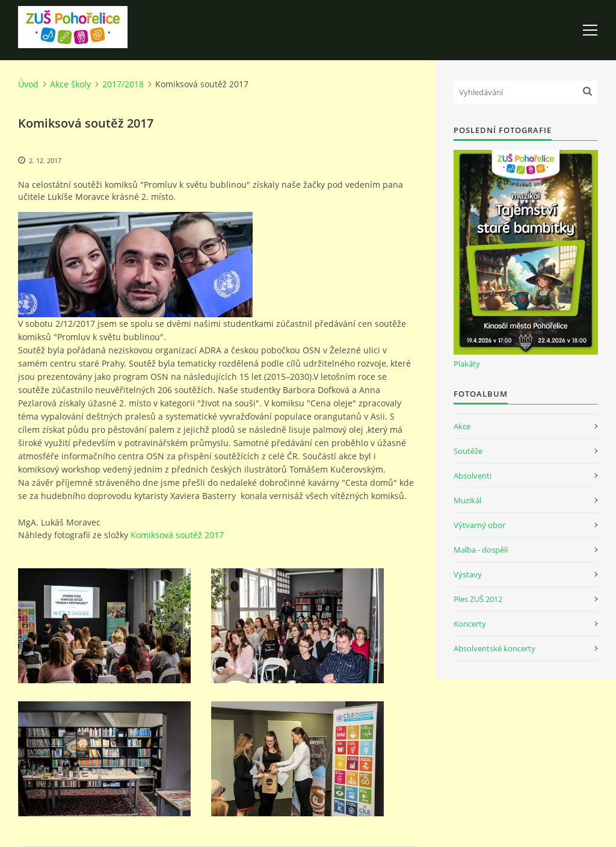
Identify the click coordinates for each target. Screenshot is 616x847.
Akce (462, 426)
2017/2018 (123, 84)
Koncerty (470, 624)
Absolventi (473, 476)
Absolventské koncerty (494, 648)
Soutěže (468, 451)
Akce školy (70, 84)
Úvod (28, 84)
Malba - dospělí (481, 550)
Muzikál (467, 500)
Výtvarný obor (479, 525)
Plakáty (467, 364)
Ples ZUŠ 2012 (478, 599)
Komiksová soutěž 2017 (177, 535)
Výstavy (468, 574)
